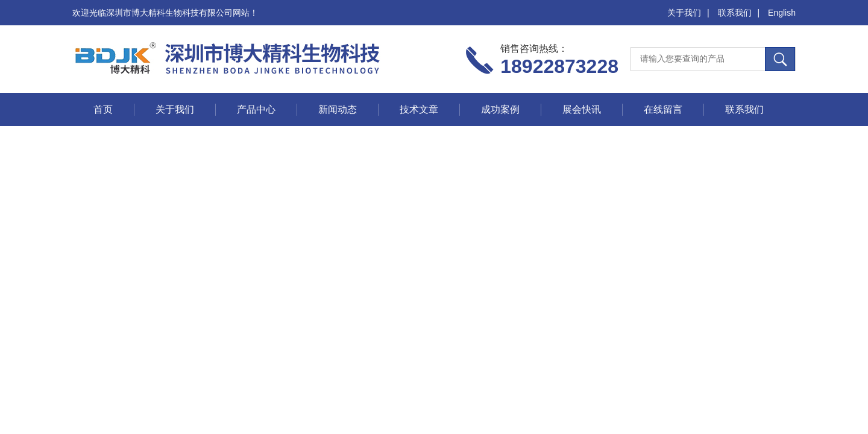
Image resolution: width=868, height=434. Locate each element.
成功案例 (500, 109)
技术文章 (419, 109)
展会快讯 (582, 109)
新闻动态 (338, 109)
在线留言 (663, 109)
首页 (103, 109)
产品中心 (256, 109)
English (782, 13)
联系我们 (735, 13)
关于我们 (684, 13)
